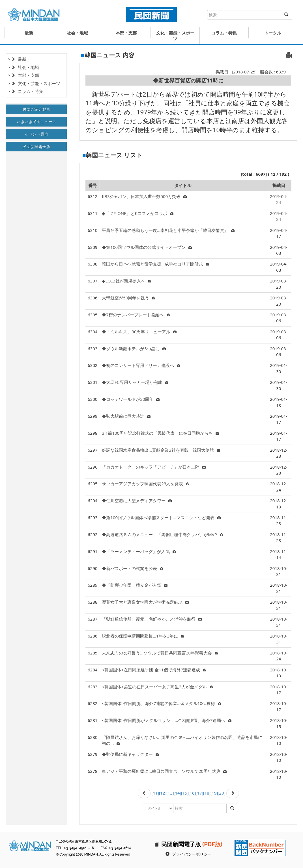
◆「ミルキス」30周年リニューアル (139, 332)
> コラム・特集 (25, 91)
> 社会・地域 (23, 67)
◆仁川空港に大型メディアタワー (137, 501)
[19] (214, 793)
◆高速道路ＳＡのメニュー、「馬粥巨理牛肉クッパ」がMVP (162, 534)
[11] (155, 793)
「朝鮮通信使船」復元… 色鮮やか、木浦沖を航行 (152, 619)
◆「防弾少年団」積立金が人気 (135, 585)
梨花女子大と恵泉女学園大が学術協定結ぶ (145, 602)
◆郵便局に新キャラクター (130, 754)
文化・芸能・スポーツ (175, 36)
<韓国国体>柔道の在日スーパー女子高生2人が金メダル (157, 687)
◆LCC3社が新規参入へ (126, 281)
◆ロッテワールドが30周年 (131, 399)
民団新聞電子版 (36, 146)
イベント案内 (36, 134)
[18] (207, 793)
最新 (29, 33)
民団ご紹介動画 (36, 109)
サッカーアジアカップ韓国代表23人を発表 (146, 484)
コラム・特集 (224, 33)
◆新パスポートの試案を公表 (133, 568)
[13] (170, 793)
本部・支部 (126, 33)
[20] (221, 793)
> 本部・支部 (23, 75)
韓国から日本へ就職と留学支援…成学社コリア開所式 (155, 264)
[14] (178, 793)
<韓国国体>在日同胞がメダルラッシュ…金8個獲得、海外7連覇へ (167, 720)
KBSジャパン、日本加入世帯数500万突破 (144, 196)
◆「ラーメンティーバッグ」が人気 (139, 551)
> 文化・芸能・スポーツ (34, 83)
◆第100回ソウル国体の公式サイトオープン (147, 247)
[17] (200, 793)
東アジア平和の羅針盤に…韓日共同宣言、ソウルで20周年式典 (164, 771)
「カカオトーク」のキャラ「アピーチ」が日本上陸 (154, 467)
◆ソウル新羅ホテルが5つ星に (134, 349)
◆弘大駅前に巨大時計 (126, 416)
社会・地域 (77, 33)
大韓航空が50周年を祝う (129, 298)
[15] (185, 793)
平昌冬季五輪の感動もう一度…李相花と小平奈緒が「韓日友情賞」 (168, 230)
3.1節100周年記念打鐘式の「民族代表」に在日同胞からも (160, 433)
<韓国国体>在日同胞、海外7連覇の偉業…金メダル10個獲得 (162, 703)
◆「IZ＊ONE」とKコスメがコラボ (137, 213)
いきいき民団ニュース (36, 122)
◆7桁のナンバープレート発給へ (136, 315)
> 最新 (17, 59)
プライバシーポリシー (192, 854)
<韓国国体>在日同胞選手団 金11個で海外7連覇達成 (154, 670)
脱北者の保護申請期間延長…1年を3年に (143, 636)
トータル (273, 33)
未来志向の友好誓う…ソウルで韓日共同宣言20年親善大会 (160, 653)
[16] (192, 793)
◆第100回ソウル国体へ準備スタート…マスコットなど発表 (161, 517)
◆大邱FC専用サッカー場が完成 (135, 382)
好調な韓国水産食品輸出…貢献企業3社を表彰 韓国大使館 (161, 450)
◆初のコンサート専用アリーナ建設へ (141, 365)
